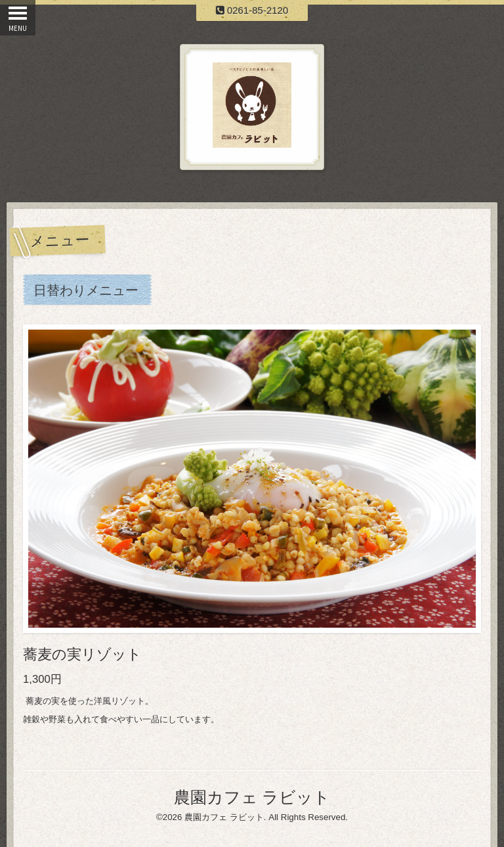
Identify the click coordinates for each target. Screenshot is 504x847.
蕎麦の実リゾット (82, 654)
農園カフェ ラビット (252, 797)
